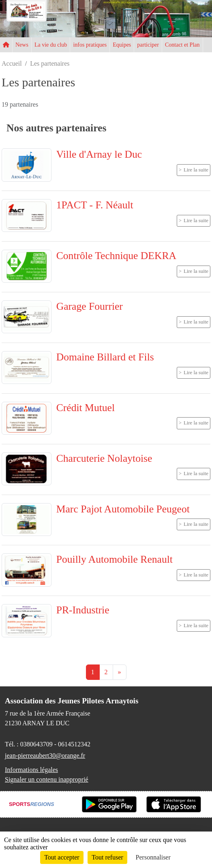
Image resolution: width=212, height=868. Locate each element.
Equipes (122, 45)
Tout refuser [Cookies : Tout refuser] (107, 857)
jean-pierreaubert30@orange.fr (45, 755)
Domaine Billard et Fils (105, 357)
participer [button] (148, 45)
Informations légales (31, 770)
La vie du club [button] (51, 45)
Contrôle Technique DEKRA (116, 256)
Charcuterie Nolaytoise (104, 458)
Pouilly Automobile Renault (115, 559)
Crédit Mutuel (86, 408)
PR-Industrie (83, 610)
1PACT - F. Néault (95, 205)
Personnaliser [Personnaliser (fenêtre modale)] (153, 857)
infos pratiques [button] (90, 45)
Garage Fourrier (90, 306)
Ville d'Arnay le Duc (99, 154)
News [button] (22, 45)
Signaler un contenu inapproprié (47, 779)
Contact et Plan (182, 45)
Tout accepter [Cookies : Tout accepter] (62, 857)
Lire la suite (196, 170)
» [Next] (120, 672)
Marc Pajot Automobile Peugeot (123, 509)
